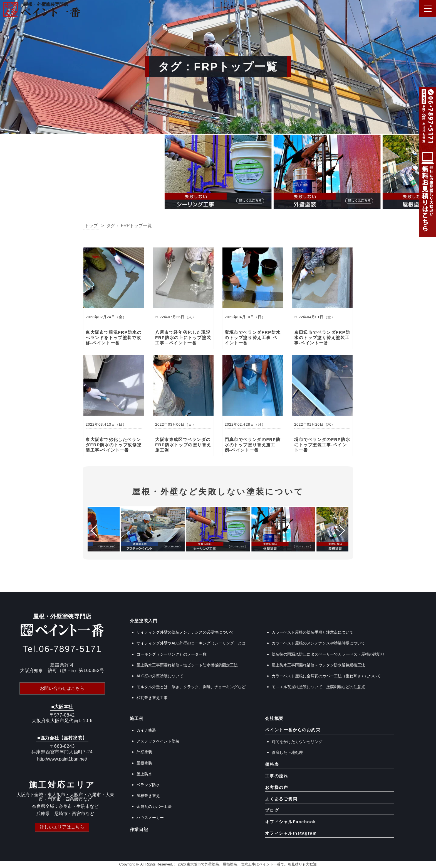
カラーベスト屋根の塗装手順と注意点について (313, 632)
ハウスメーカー (150, 818)
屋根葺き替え (148, 796)
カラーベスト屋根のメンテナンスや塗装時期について (318, 643)
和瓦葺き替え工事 (152, 698)
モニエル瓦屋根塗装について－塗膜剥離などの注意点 (318, 687)
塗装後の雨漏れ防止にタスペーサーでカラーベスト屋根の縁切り (328, 654)
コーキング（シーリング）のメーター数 (172, 654)
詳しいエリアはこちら (62, 827)
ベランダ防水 (148, 785)
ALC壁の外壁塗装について (160, 676)
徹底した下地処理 (287, 752)
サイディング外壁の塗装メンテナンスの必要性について (185, 632)
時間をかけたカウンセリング (297, 742)
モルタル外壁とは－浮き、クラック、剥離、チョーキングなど (191, 687)
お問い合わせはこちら (62, 688)
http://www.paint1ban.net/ (62, 759)
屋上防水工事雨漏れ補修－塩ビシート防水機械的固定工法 (187, 665)
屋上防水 (144, 774)
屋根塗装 (144, 763)
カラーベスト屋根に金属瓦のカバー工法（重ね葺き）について (326, 676)
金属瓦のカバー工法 (154, 806)
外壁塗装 (144, 752)
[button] (7, 173)
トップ (91, 226)
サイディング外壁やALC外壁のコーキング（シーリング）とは (191, 643)
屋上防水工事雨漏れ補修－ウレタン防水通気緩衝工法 (318, 665)
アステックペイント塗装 (158, 741)
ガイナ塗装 (146, 730)
